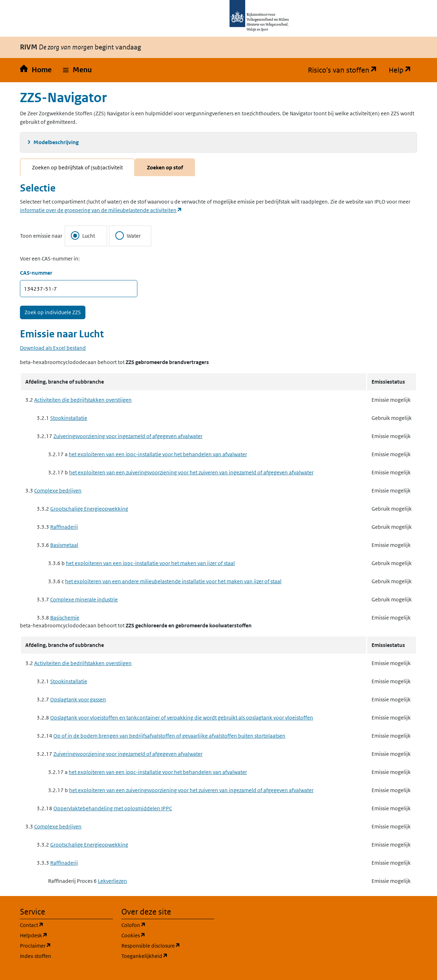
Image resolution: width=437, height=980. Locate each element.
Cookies (167, 935)
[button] (77, 70)
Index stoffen (36, 956)
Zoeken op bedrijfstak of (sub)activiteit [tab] (77, 167)
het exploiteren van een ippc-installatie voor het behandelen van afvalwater (158, 454)
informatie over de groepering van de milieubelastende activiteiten (101, 210)
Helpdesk (66, 935)
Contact (66, 925)
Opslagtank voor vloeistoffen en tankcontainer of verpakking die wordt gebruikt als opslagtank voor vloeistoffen (182, 718)
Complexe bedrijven (58, 491)
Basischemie (65, 618)
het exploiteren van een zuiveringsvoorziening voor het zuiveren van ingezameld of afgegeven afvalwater (191, 472)
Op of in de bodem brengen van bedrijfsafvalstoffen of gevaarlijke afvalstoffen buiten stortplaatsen (169, 736)
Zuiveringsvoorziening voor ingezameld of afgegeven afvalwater (128, 436)
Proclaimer (66, 945)
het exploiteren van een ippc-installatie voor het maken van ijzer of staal (150, 563)
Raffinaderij (64, 527)
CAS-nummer (36, 273)
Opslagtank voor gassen (78, 699)
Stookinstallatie (69, 418)
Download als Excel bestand (53, 348)
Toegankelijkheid (168, 956)
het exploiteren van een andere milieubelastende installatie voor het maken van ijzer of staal (173, 581)
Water (128, 236)
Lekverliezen (112, 881)
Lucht (83, 236)
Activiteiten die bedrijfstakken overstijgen (83, 400)
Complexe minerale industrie (84, 599)
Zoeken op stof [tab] (165, 167)
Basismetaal (64, 545)
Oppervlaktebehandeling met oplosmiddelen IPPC (113, 808)
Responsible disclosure (168, 945)
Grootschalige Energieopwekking (89, 509)
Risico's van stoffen (345, 70)
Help (403, 70)
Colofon (168, 925)
